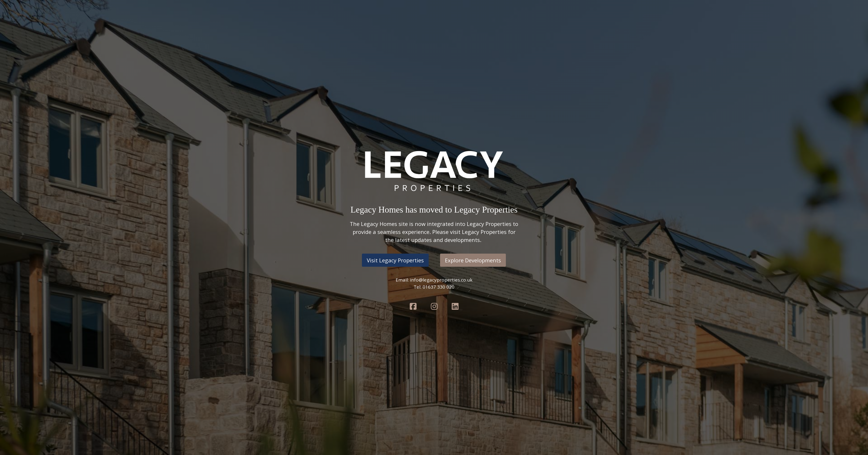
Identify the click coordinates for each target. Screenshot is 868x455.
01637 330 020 (438, 287)
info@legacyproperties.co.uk (441, 280)
